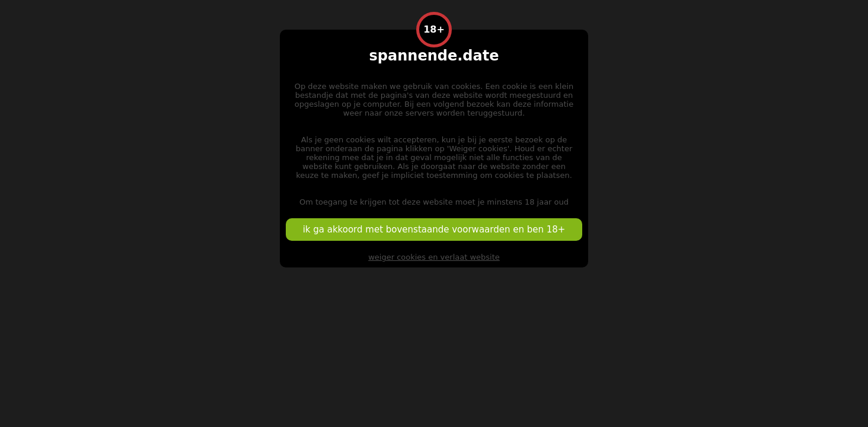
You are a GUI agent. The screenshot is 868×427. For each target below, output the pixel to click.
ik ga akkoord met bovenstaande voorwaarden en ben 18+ (434, 230)
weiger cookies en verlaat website (434, 257)
